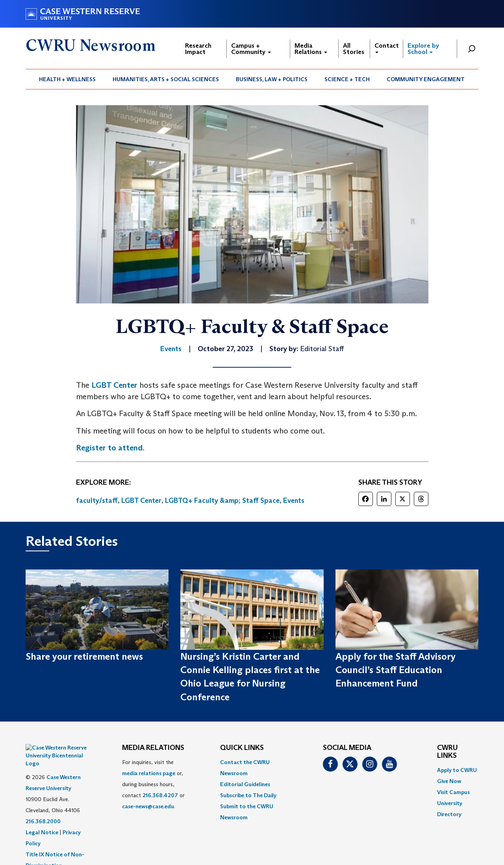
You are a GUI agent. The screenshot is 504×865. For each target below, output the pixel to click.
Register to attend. (110, 448)
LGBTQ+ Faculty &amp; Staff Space (222, 500)
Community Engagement (426, 79)
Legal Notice (42, 813)
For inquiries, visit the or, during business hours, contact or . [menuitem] (153, 784)
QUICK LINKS (242, 748)
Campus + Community (251, 49)
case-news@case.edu (148, 806)
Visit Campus (453, 792)
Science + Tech (347, 79)
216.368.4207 (160, 795)
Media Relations (311, 49)
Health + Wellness (67, 79)
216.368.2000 (43, 802)
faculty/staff (97, 500)
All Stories (354, 49)
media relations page (149, 773)
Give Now (449, 781)
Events (294, 500)
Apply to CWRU (457, 770)
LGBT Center (114, 385)
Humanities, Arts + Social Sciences (166, 79)
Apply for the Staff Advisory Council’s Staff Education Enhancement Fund (396, 670)
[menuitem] (68, 79)
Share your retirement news (84, 656)
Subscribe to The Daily (248, 795)
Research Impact (198, 49)
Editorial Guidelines (245, 784)
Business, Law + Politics (272, 79)
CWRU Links (447, 752)
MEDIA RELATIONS (153, 748)
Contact (387, 47)
